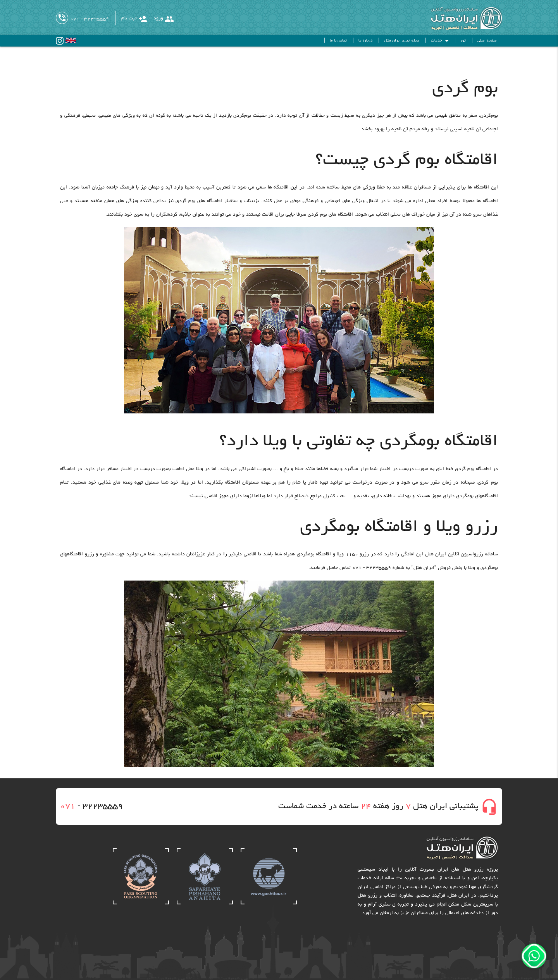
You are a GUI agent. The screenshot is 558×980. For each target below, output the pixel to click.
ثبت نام (134, 19)
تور (463, 41)
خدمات (441, 41)
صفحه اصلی (487, 41)
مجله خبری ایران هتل (402, 41)
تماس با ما (338, 41)
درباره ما (365, 41)
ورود (164, 19)
